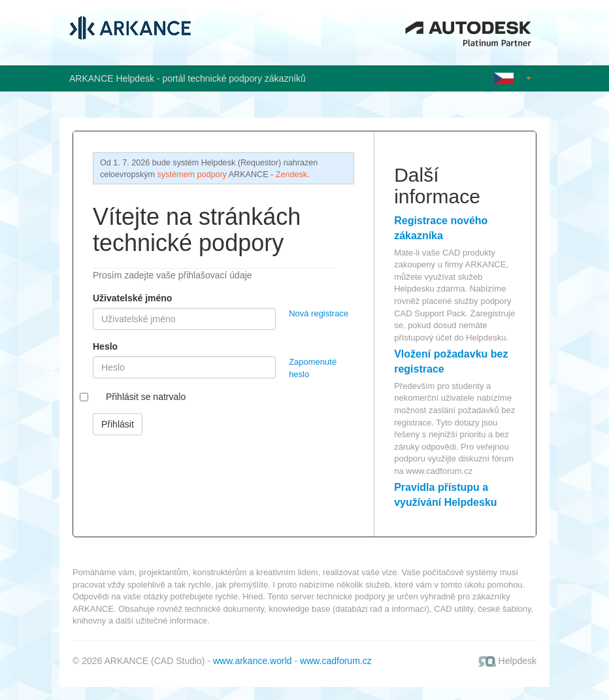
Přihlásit (118, 424)
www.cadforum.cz (439, 471)
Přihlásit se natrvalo (146, 397)
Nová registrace (319, 313)
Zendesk (291, 175)
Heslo (105, 346)
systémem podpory (192, 175)
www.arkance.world (253, 661)
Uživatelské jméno (132, 298)
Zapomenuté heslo (313, 368)
